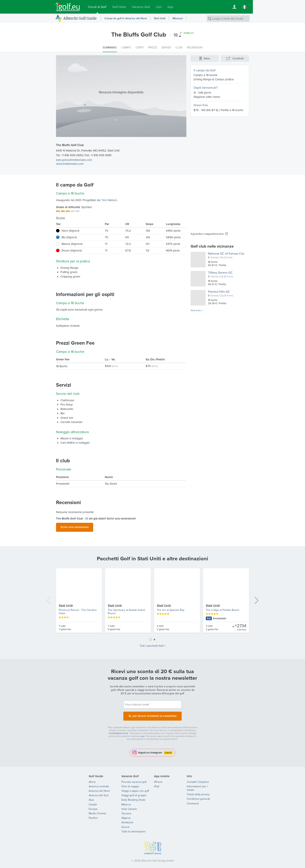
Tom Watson (109, 200)
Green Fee (201, 105)
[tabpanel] (152, 601)
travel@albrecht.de (118, 731)
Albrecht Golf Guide (80, 18)
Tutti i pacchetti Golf (152, 645)
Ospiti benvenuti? (206, 88)
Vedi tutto (196, 311)
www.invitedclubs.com (70, 164)
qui (143, 734)
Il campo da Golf (205, 70)
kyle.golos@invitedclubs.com (74, 160)
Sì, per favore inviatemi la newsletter (152, 714)
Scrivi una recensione (75, 526)
